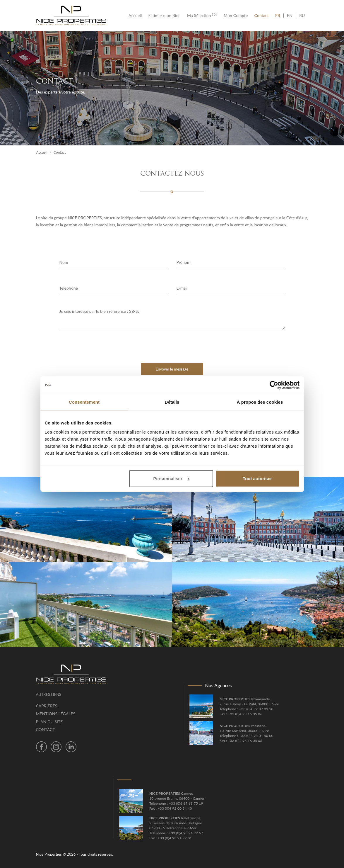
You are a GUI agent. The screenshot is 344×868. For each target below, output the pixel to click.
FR (279, 16)
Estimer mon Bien (164, 16)
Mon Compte (236, 16)
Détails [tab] (172, 402)
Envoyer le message (172, 369)
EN (290, 16)
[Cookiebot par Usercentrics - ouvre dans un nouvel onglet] (274, 385)
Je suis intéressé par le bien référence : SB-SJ (172, 319)
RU (302, 16)
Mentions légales (56, 714)
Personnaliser (171, 479)
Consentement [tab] (84, 402)
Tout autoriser (257, 479)
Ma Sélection (202, 16)
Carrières (47, 706)
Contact (262, 16)
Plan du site (49, 722)
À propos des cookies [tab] (260, 402)
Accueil (137, 16)
